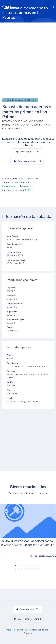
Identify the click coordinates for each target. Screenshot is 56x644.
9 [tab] (39, 565)
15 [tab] (30, 569)
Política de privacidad (17, 630)
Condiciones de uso (39, 630)
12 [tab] (22, 569)
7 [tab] (33, 565)
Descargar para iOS (27, 152)
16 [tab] (33, 569)
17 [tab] (36, 569)
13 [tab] (24, 569)
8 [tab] (36, 565)
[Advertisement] (28, 52)
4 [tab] (24, 565)
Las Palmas (32, 178)
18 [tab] (39, 569)
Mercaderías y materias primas (18, 186)
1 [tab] (16, 565)
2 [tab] (19, 565)
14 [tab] (27, 569)
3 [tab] (22, 565)
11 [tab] (19, 569)
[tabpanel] (28, 531)
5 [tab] (27, 565)
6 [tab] (30, 565)
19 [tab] (16, 572)
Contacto (28, 633)
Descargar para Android (27, 161)
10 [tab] (16, 569)
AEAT (28, 190)
